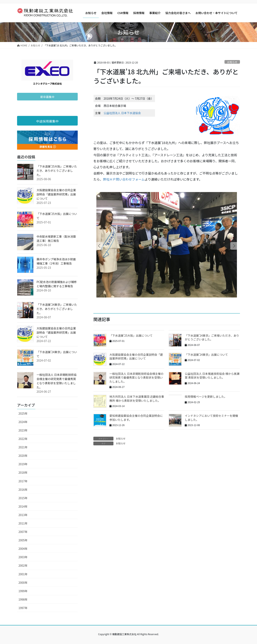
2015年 (23, 498)
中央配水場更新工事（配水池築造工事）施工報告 (56, 239)
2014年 (23, 506)
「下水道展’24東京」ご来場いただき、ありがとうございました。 (212, 337)
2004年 (23, 549)
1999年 (23, 591)
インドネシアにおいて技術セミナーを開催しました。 (211, 418)
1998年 (23, 599)
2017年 (23, 481)
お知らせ (232, 62)
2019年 (23, 464)
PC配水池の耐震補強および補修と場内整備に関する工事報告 (57, 284)
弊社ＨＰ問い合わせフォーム (124, 179)
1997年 (23, 608)
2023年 (23, 430)
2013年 (23, 515)
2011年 (23, 523)
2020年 (23, 456)
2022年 (23, 439)
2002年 (23, 565)
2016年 (23, 490)
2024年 (23, 422)
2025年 (23, 413)
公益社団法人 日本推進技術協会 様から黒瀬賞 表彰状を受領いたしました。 (212, 376)
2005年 (23, 540)
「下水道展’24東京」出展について (206, 355)
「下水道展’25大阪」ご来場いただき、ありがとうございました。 (57, 171)
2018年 (23, 472)
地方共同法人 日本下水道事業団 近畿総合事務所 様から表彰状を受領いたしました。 (137, 399)
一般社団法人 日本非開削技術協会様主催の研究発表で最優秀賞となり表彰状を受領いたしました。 (136, 378)
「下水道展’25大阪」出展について (131, 335)
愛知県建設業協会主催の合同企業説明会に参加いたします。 (136, 418)
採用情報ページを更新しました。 (206, 397)
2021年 (23, 447)
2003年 (23, 557)
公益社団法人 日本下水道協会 (122, 113)
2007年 (23, 532)
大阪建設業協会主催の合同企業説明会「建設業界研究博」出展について (136, 357)
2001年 (23, 574)
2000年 (23, 583)
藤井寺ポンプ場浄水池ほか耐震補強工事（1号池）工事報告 (56, 261)
